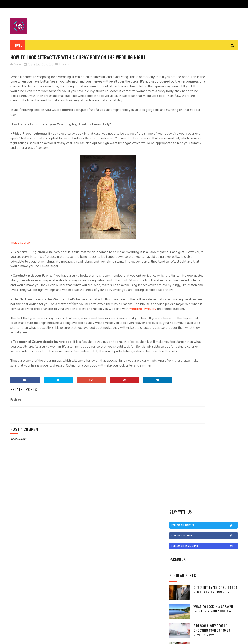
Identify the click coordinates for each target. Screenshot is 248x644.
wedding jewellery (88, 345)
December (186, 290)
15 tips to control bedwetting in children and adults (201, 324)
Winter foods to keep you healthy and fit (207, 302)
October (185, 422)
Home (18, 45)
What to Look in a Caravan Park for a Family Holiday (213, 153)
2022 (178, 261)
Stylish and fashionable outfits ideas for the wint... (205, 413)
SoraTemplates (30, 639)
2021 (178, 267)
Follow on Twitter (204, 70)
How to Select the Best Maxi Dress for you (205, 357)
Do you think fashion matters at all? (204, 332)
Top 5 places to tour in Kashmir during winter (205, 394)
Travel (177, 241)
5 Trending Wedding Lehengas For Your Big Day (214, 191)
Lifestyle (178, 234)
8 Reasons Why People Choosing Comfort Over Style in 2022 (212, 175)
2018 (178, 285)
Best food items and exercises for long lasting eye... (206, 404)
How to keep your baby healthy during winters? (205, 376)
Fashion (64, 72)
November (186, 296)
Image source (20, 265)
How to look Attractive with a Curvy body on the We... (204, 309)
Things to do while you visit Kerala (203, 316)
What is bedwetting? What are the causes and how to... (202, 348)
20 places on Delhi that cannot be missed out (207, 339)
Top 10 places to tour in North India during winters (203, 367)
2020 (178, 273)
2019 (178, 279)
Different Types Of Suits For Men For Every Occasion (215, 134)
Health (177, 227)
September (186, 428)
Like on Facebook (204, 80)
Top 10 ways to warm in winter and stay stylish (205, 385)
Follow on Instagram (204, 91)
